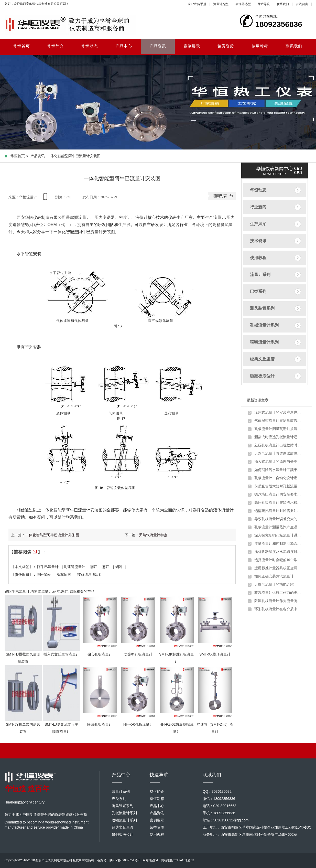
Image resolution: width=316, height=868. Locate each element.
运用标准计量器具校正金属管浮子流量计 (279, 568)
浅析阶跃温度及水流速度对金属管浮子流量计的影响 (279, 552)
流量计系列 (260, 275)
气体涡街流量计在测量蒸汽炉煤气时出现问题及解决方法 (279, 421)
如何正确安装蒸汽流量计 (274, 576)
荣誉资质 (230, 46)
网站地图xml (170, 860)
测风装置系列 (262, 308)
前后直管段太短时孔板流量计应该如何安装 (279, 486)
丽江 (94, 567)
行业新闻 (258, 207)
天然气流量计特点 (153, 535)
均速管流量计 (75, 567)
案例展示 (196, 46)
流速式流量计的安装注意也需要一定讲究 (279, 412)
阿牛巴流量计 (48, 567)
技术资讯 (258, 241)
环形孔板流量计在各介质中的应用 (279, 609)
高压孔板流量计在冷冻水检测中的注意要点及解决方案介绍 (279, 503)
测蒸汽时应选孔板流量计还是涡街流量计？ (279, 437)
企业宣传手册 (197, 4)
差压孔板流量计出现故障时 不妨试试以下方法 (279, 445)
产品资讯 (158, 46)
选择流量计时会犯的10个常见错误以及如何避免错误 (279, 560)
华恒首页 (26, 46)
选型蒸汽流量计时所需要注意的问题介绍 (279, 511)
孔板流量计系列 (264, 325)
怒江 (106, 567)
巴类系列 (258, 291)
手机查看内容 (46, 199)
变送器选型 (243, 4)
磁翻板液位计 (262, 376)
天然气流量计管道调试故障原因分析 (279, 453)
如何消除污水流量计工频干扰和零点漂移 (279, 470)
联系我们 (283, 4)
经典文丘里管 (262, 359)
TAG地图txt (186, 860)
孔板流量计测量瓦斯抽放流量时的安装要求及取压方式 (279, 429)
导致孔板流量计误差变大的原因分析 (279, 519)
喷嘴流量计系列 (264, 342)
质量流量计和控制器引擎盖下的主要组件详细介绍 (279, 544)
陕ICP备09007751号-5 (125, 860)
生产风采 (258, 224)
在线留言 (302, 4)
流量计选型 (221, 4)
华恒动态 (94, 46)
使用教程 (264, 46)
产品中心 (128, 46)
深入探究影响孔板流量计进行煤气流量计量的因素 (279, 535)
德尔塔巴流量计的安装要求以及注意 (279, 494)
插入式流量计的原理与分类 (276, 462)
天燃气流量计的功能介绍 (274, 585)
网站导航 (264, 4)
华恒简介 (60, 46)
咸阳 (119, 567)
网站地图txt (150, 860)
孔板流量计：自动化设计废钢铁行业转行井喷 (279, 478)
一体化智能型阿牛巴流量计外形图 (52, 535)
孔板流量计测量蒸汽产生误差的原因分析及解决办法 (279, 527)
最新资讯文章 (258, 400)
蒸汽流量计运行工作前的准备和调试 (279, 593)
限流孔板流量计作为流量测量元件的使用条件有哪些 (279, 601)
